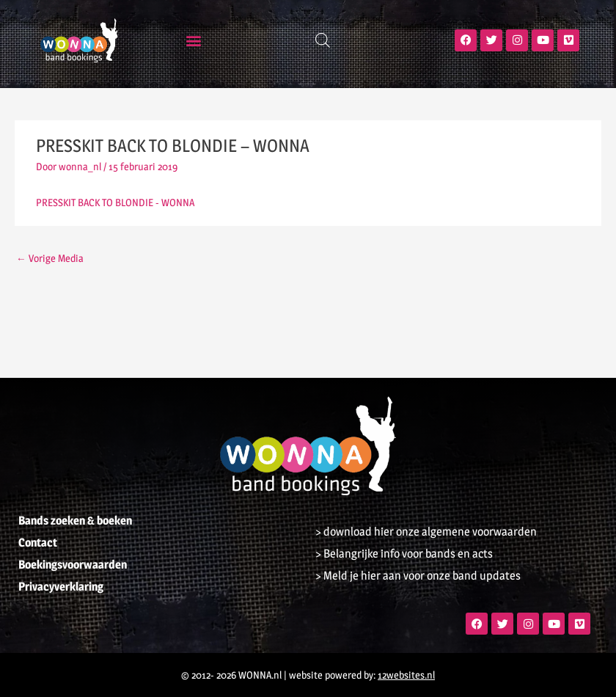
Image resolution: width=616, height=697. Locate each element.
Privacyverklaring (61, 587)
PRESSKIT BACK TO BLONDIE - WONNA (115, 202)
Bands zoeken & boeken (75, 521)
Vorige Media (50, 258)
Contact (38, 543)
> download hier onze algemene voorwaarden (426, 532)
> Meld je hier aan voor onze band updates (418, 576)
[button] (194, 40)
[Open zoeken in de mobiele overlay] (323, 40)
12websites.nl (406, 675)
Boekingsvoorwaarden (73, 565)
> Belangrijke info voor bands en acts (404, 554)
